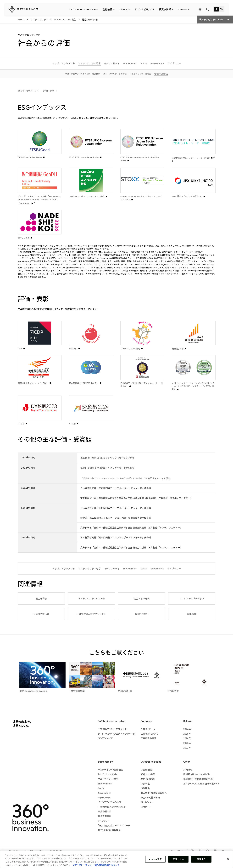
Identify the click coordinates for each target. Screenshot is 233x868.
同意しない (178, 859)
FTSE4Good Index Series (30, 157)
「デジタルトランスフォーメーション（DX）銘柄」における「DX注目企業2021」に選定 (126, 478)
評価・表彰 (49, 91)
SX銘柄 (72, 423)
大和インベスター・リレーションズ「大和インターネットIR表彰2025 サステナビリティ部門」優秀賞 (193, 386)
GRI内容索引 (142, 614)
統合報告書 (41, 598)
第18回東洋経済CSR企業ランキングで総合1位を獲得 (107, 458)
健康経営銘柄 (178, 349)
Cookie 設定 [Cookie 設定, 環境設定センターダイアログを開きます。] (155, 859)
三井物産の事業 (77, 691)
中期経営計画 (125, 691)
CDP (20, 349)
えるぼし (73, 349)
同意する (201, 859)
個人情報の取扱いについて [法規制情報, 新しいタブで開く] (107, 865)
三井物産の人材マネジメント (91, 614)
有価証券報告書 (41, 614)
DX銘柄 (21, 423)
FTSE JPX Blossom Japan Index (84, 157)
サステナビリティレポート (92, 598)
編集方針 (192, 614)
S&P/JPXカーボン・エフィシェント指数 (87, 196)
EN (221, 9)
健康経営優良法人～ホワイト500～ (33, 383)
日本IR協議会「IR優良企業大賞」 (84, 383)
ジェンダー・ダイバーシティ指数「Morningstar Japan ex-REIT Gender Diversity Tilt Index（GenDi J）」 (39, 200)
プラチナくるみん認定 (130, 349)
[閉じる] (228, 859)
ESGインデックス (27, 91)
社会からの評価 (142, 598)
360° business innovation (33, 691)
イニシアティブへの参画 (192, 598)
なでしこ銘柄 (24, 238)
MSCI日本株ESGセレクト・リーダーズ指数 (191, 158)
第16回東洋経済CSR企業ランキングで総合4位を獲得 (107, 468)
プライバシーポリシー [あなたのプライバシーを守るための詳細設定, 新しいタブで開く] (83, 865)
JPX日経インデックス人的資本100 (187, 196)
